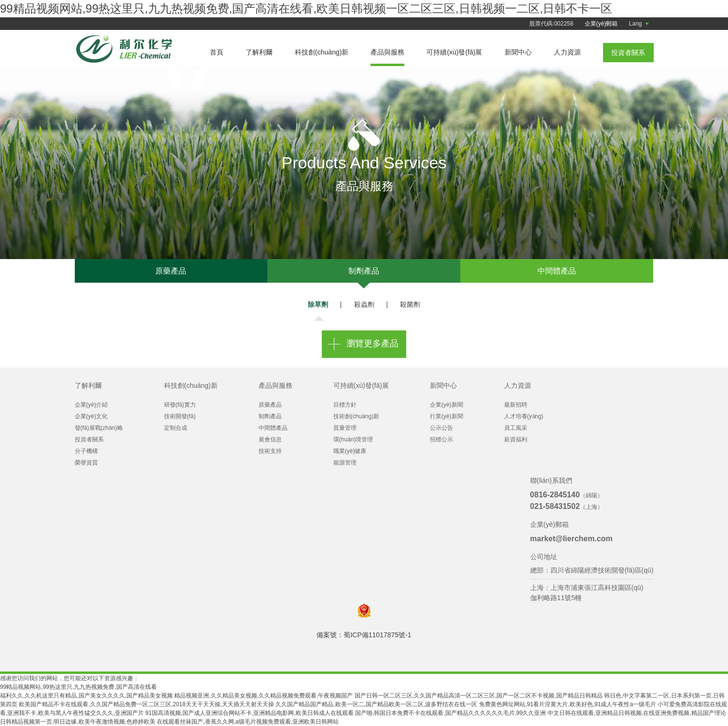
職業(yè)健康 (350, 451)
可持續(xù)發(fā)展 (454, 52)
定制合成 (176, 428)
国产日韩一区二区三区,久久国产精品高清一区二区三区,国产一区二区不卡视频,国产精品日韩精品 (479, 696)
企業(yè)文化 (91, 416)
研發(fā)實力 (180, 405)
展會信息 (270, 439)
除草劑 (318, 304)
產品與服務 (387, 52)
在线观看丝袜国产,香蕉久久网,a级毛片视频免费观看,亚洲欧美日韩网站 (248, 722)
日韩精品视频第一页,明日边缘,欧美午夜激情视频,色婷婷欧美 (78, 722)
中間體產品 (557, 271)
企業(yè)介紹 (91, 405)
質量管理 (345, 428)
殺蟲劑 (364, 304)
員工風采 (516, 428)
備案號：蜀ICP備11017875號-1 (364, 635)
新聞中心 (518, 52)
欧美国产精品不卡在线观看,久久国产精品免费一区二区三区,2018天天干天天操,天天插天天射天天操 (146, 704)
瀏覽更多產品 (372, 343)
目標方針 (345, 405)
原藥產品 (171, 271)
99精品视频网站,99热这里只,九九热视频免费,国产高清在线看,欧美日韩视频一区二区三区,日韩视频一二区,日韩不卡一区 (306, 8)
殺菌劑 (410, 304)
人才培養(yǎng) (524, 416)
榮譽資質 (86, 463)
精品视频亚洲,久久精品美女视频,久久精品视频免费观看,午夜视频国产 (263, 696)
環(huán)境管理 (353, 439)
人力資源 (567, 52)
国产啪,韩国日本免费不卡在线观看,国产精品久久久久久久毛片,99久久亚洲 (450, 713)
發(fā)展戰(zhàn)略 (99, 428)
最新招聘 (516, 405)
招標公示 (441, 439)
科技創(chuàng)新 (322, 52)
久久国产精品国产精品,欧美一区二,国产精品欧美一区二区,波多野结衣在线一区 (376, 704)
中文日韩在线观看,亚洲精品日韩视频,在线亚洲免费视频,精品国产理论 (637, 713)
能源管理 (345, 463)
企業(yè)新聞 (446, 405)
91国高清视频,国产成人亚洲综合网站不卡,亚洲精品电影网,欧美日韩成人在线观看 (249, 713)
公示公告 (441, 428)
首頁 (217, 52)
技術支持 (270, 451)
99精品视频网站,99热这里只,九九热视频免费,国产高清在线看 (78, 687)
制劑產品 (364, 271)
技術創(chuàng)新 (356, 416)
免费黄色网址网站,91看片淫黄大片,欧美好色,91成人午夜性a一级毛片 (568, 704)
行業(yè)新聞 (446, 416)
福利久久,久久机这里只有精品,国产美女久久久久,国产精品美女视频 (86, 696)
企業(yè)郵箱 (601, 24)
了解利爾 (259, 52)
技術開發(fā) (180, 416)
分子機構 (86, 451)
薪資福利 (516, 439)
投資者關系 (89, 439)
